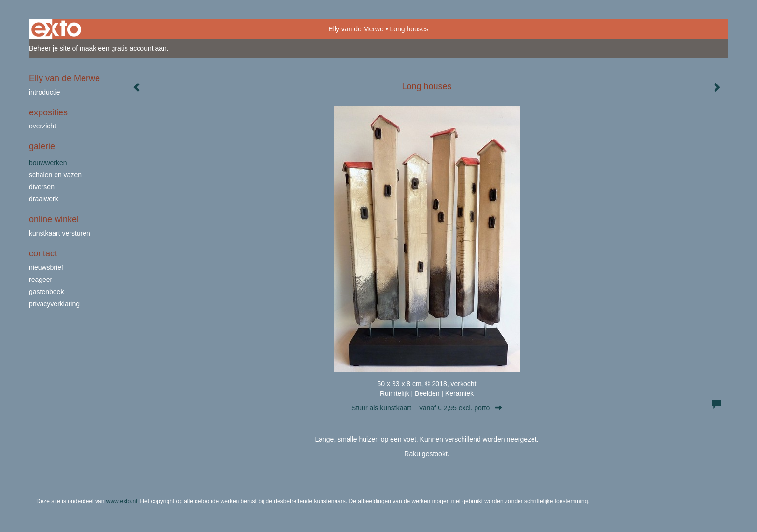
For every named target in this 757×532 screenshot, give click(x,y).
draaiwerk (44, 199)
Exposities (48, 112)
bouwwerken (48, 163)
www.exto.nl (122, 501)
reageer (41, 280)
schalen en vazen (55, 175)
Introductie (45, 92)
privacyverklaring (54, 304)
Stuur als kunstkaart (427, 408)
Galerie (42, 146)
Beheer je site (50, 48)
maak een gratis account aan (123, 48)
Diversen (42, 187)
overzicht (42, 126)
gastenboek (46, 292)
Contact (43, 253)
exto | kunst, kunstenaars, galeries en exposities (56, 29)
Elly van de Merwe (356, 29)
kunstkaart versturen (60, 233)
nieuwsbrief (46, 267)
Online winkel (54, 219)
